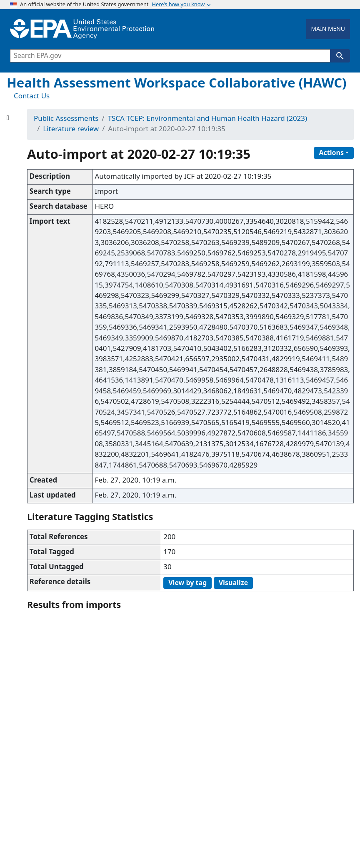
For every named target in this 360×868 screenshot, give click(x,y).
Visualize (233, 583)
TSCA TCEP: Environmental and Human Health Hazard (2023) (207, 119)
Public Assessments (66, 119)
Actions (331, 153)
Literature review (71, 129)
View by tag (187, 583)
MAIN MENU (328, 29)
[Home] (82, 29)
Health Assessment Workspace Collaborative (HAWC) (177, 83)
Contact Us (32, 96)
